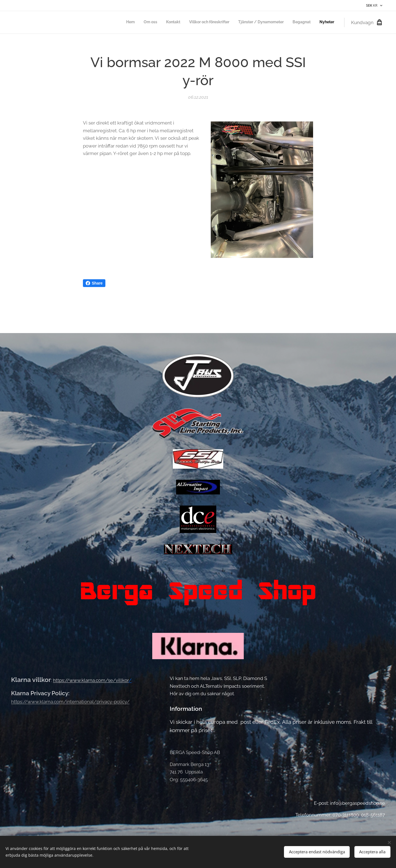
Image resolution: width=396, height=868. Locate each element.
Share (94, 283)
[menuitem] (282, 22)
